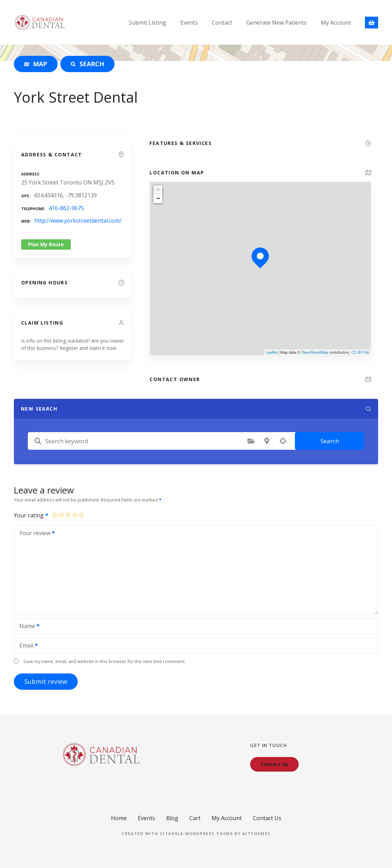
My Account (336, 23)
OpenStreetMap (315, 352)
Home (119, 818)
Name (27, 627)
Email (26, 646)
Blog (172, 818)
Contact (222, 23)
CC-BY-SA (360, 352)
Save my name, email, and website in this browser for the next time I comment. (104, 661)
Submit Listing (147, 23)
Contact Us (267, 818)
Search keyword (38, 441)
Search (330, 441)
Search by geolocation (283, 441)
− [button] (158, 199)
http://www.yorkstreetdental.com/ (78, 221)
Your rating (31, 515)
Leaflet (271, 352)
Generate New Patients (276, 23)
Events (189, 23)
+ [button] (158, 190)
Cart (195, 818)
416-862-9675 (66, 208)
